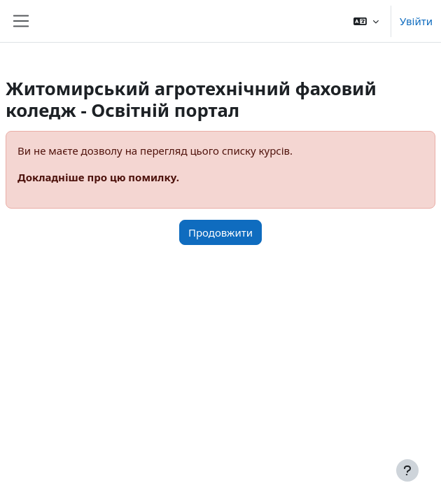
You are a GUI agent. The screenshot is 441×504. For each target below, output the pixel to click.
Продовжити (220, 232)
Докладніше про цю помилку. (98, 177)
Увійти (416, 21)
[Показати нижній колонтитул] (407, 470)
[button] (366, 21)
